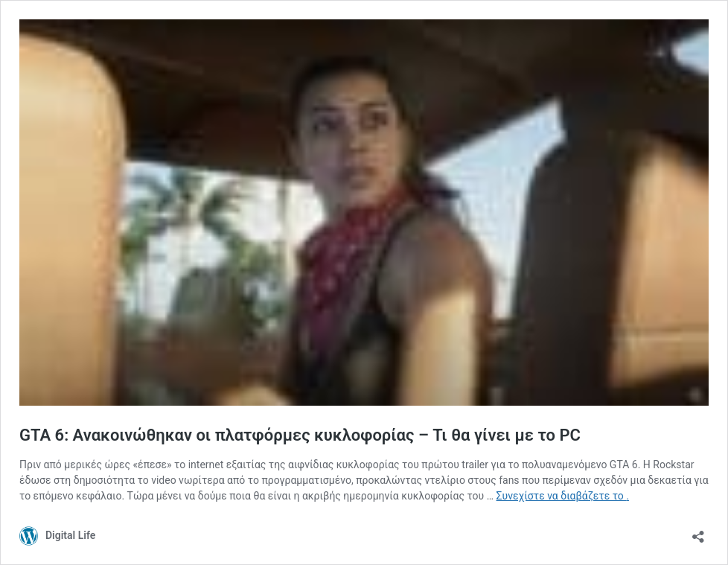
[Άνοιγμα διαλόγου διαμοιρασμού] (698, 532)
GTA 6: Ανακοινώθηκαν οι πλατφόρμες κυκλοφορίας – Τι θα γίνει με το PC (300, 435)
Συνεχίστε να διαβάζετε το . (563, 496)
